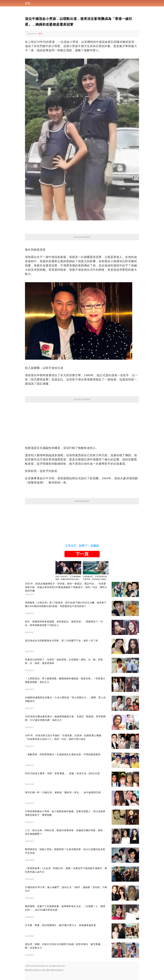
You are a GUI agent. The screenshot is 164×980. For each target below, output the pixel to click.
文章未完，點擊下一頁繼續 (82, 546)
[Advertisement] (82, 421)
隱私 (48, 970)
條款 (44, 970)
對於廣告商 (59, 970)
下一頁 (82, 554)
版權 (52, 970)
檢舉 (40, 34)
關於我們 (29, 970)
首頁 (28, 3)
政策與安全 (37, 970)
